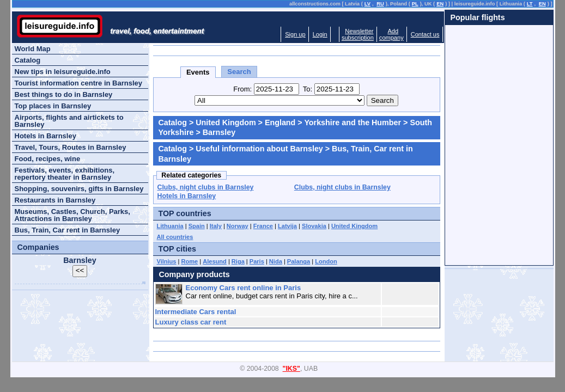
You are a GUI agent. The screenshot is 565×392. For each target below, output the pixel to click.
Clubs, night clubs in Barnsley (206, 187)
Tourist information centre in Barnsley (79, 83)
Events (198, 72)
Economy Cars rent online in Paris (244, 288)
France (263, 226)
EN (440, 4)
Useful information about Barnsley (259, 149)
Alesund (215, 261)
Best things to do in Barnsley (64, 94)
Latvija (287, 226)
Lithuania (170, 226)
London (326, 261)
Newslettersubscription (358, 34)
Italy (216, 226)
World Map (33, 49)
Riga (238, 261)
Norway (238, 226)
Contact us (425, 34)
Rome (190, 261)
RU (380, 4)
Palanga (299, 261)
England (280, 122)
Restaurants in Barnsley (55, 200)
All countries (175, 237)
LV (367, 4)
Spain (197, 226)
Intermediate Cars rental (196, 312)
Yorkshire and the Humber (353, 122)
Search (239, 72)
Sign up (295, 34)
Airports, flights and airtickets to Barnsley (69, 121)
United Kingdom (226, 122)
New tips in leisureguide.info (63, 72)
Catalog (173, 122)
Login (320, 34)
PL (415, 4)
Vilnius (167, 261)
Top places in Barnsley (53, 106)
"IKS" (291, 369)
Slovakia (314, 226)
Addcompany (391, 34)
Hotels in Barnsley (187, 196)
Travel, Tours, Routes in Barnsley (71, 147)
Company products (195, 274)
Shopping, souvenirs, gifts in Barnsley (79, 189)
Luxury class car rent (191, 322)
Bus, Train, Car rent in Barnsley (68, 230)
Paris (257, 261)
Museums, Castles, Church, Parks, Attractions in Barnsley (72, 215)
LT (530, 4)
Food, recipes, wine (48, 159)
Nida (276, 261)
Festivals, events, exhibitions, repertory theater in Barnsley (65, 174)
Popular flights (478, 17)
